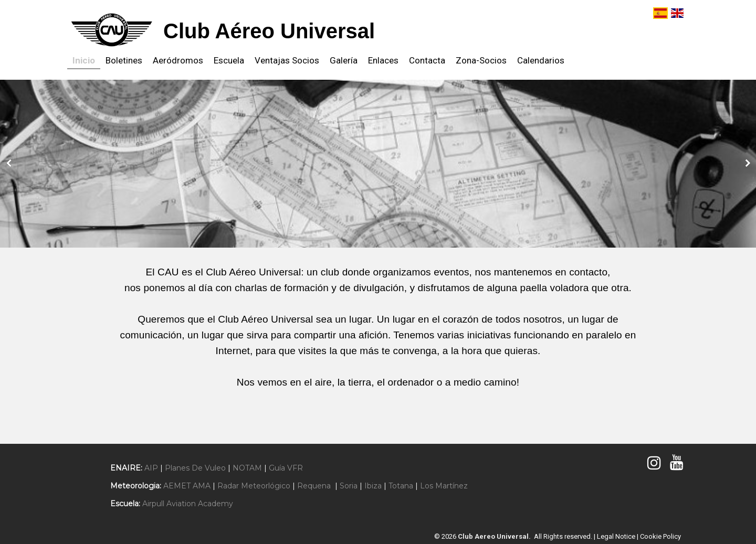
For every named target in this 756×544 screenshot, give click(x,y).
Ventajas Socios (287, 60)
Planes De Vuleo (195, 468)
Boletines (124, 60)
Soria (349, 486)
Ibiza (373, 486)
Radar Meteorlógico (254, 486)
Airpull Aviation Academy (188, 504)
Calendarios (541, 60)
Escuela (229, 60)
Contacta (427, 60)
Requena (314, 486)
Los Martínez (444, 486)
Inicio (84, 60)
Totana (401, 486)
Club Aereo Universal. (496, 536)
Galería (344, 60)
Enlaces (383, 60)
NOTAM (247, 468)
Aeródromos (178, 60)
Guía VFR (286, 468)
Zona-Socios (481, 60)
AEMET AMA (187, 486)
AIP (151, 468)
